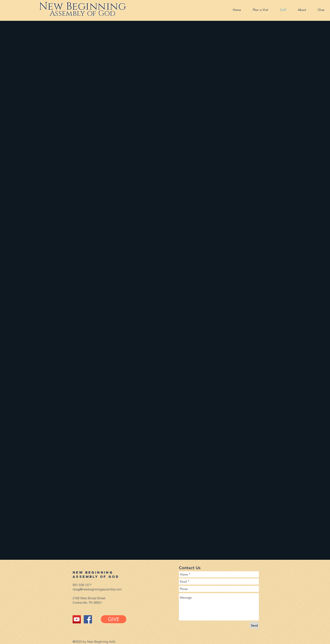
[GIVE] (114, 619)
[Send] (254, 625)
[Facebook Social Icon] (88, 619)
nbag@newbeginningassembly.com (97, 589)
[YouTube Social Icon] (77, 619)
